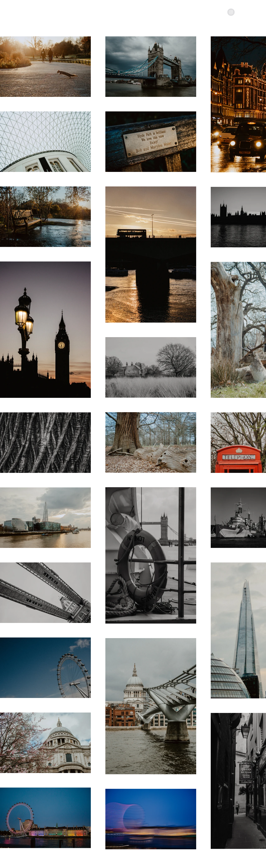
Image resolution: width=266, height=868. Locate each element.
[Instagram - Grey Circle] (231, 12)
